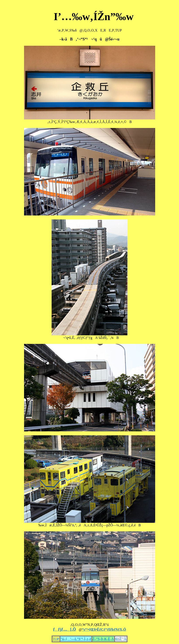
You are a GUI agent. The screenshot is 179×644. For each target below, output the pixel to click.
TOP (56, 639)
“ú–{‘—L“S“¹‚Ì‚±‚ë (76, 639)
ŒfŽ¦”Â (121, 639)
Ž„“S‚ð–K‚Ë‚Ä (103, 639)
